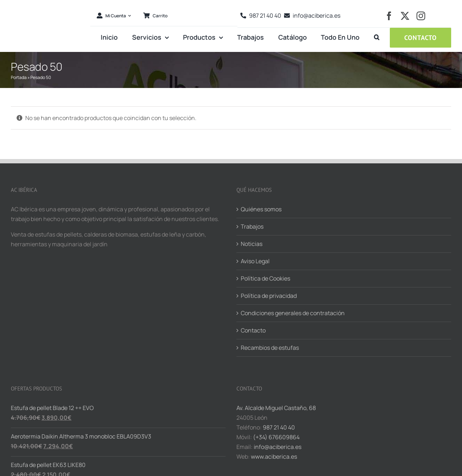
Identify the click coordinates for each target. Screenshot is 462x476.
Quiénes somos (261, 209)
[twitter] (405, 16)
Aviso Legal (255, 261)
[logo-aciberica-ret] (48, 5)
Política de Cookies (265, 278)
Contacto (253, 330)
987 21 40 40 (279, 427)
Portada (19, 77)
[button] (377, 38)
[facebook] (389, 16)
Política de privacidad (269, 296)
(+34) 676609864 (276, 437)
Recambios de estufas (270, 348)
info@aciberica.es (278, 447)
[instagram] (421, 16)
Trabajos (252, 226)
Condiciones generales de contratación (293, 313)
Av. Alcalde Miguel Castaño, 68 (276, 408)
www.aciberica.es (274, 457)
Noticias (252, 244)
